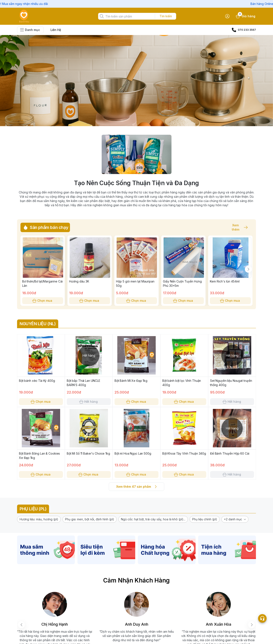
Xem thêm (238, 227)
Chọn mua (43, 301)
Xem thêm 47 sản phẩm (136, 487)
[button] (39, 519)
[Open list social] (262, 618)
